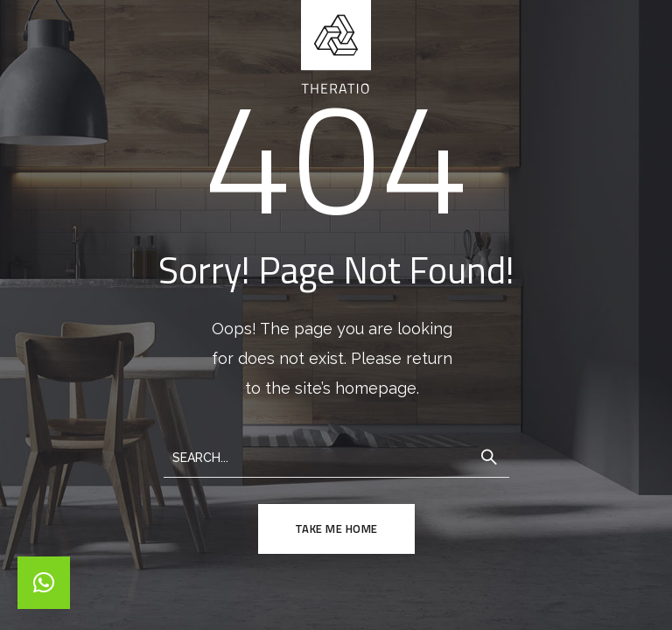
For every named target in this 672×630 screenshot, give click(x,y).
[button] (44, 583)
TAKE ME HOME (336, 528)
